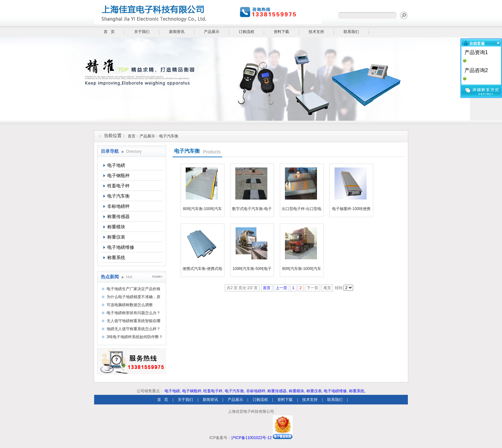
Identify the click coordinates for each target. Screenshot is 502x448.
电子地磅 (116, 165)
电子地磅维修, (336, 391)
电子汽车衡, (235, 391)
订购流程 (247, 32)
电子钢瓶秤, (192, 391)
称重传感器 (118, 216)
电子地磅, (173, 391)
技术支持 (316, 32)
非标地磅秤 (118, 206)
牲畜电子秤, (213, 391)
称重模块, (297, 391)
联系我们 (351, 32)
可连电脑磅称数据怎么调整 (130, 305)
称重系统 (116, 257)
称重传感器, (277, 391)
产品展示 (212, 32)
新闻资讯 (177, 32)
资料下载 (281, 32)
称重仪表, (315, 391)
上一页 (281, 288)
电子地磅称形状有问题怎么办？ (134, 313)
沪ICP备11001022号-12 (251, 438)
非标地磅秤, (256, 391)
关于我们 (142, 32)
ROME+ (158, 277)
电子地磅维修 (121, 247)
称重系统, (357, 391)
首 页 (109, 32)
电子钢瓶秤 (118, 175)
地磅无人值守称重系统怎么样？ (134, 329)
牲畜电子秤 (118, 186)
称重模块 (116, 227)
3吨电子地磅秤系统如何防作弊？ (135, 337)
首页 (132, 136)
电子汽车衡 (169, 136)
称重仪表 (116, 237)
